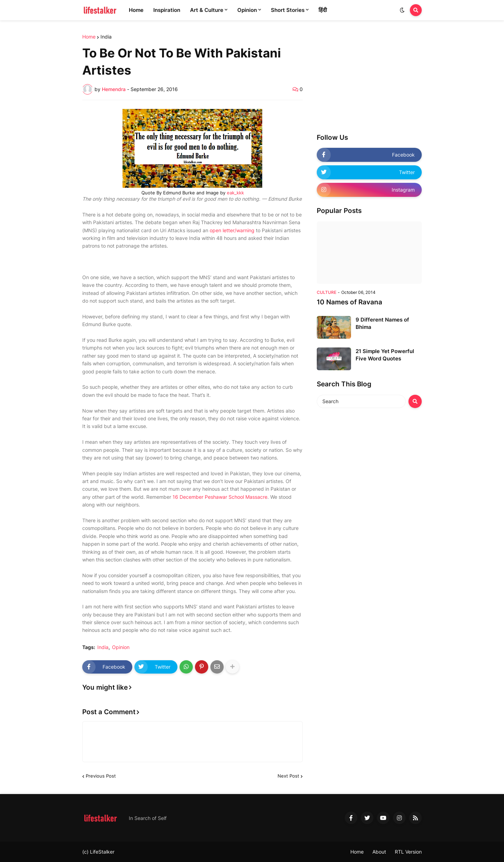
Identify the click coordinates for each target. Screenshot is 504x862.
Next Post (288, 776)
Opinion (121, 647)
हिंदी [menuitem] (323, 10)
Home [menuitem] (136, 10)
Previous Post (101, 776)
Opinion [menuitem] (247, 10)
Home (89, 37)
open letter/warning (232, 230)
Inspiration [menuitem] (167, 10)
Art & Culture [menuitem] (207, 10)
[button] (402, 10)
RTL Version (408, 852)
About (379, 852)
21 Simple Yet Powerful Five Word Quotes (385, 355)
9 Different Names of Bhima (382, 323)
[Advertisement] (369, 78)
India (106, 37)
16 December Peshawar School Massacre (220, 497)
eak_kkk (235, 193)
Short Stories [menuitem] (288, 10)
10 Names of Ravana (349, 302)
